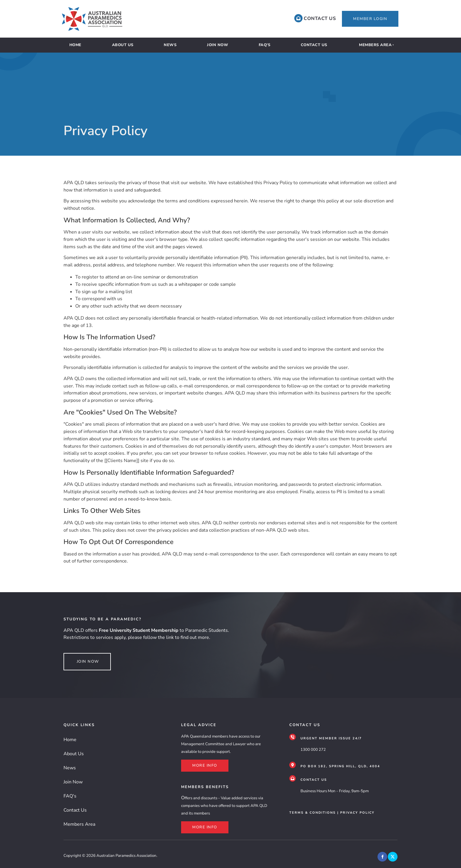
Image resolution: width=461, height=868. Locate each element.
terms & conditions (313, 813)
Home (75, 45)
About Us (123, 45)
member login (357, 14)
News (170, 45)
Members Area (375, 45)
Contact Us (314, 45)
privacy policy (357, 813)
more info (194, 763)
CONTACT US (314, 780)
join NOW (75, 657)
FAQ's (265, 45)
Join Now (218, 45)
